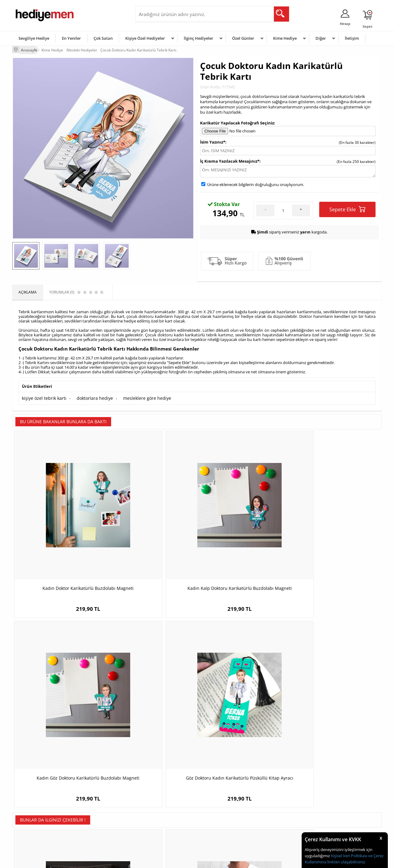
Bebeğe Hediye (275, 815)
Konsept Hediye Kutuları (159, 788)
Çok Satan (103, 38)
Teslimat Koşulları (31, 788)
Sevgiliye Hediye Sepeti (158, 797)
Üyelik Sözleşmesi (31, 797)
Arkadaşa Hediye (276, 825)
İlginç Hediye (273, 834)
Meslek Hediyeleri (92, 834)
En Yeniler (71, 38)
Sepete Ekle (347, 208)
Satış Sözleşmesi (30, 806)
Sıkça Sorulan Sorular (34, 834)
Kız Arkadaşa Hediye (94, 806)
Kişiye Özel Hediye (93, 788)
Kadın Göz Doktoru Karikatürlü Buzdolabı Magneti (243, 528)
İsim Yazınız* (213, 141)
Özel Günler (243, 38)
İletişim (352, 38)
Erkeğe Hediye (274, 788)
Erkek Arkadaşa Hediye (97, 797)
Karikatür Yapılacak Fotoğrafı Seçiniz (237, 121)
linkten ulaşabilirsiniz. (346, 862)
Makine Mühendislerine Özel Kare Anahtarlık (243, 677)
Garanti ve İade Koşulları (36, 815)
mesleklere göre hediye (135, 396)
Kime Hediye (285, 38)
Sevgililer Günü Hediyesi (221, 788)
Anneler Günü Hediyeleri (221, 815)
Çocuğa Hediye (275, 806)
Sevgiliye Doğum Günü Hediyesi (166, 806)
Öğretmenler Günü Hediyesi (224, 825)
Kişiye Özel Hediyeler (145, 38)
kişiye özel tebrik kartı (42, 396)
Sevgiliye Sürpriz (91, 825)
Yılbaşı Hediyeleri (215, 806)
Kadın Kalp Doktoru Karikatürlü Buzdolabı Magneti (151, 528)
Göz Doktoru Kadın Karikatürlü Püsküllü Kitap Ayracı (336, 528)
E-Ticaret (178, 860)
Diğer (321, 38)
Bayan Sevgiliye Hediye (158, 825)
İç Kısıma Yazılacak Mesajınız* (230, 160)
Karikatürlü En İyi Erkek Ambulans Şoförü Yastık (59, 677)
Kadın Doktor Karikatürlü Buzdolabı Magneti (59, 528)
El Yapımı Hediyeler (94, 815)
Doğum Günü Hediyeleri (221, 797)
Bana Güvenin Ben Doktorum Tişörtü (151, 674)
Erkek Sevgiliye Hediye (158, 815)
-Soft (165, 860)
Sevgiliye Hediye (34, 38)
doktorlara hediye (88, 396)
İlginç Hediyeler (199, 38)
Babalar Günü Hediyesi (220, 834)
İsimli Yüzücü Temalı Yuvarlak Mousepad (336, 677)
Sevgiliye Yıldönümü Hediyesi (163, 834)
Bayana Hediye (275, 797)
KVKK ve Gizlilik (28, 825)
